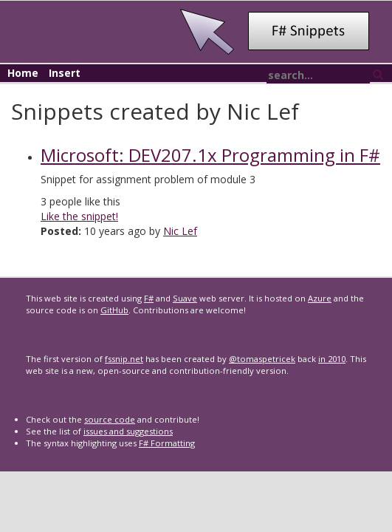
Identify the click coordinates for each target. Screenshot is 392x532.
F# (149, 298)
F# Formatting (167, 443)
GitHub (114, 310)
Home (23, 73)
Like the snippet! (79, 216)
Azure (320, 298)
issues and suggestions (128, 431)
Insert (65, 73)
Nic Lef (180, 231)
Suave (185, 298)
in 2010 (332, 359)
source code (110, 419)
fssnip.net (124, 359)
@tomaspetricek (262, 359)
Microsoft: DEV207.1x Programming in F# (210, 155)
